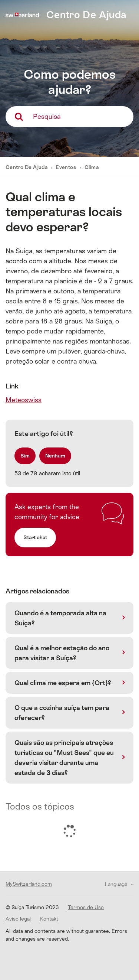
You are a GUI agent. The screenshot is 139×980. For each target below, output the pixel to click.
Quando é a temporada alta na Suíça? (60, 618)
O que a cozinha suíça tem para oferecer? (62, 713)
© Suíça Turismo (32, 907)
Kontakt (49, 919)
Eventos (66, 167)
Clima (92, 167)
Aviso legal (18, 919)
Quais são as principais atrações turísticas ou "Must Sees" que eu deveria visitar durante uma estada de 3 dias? (64, 758)
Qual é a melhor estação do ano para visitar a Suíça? (62, 653)
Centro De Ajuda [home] (86, 15)
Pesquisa (47, 116)
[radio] (25, 456)
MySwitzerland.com (29, 884)
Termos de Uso (86, 907)
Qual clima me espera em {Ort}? (63, 683)
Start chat (35, 537)
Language (117, 884)
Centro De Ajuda (27, 167)
